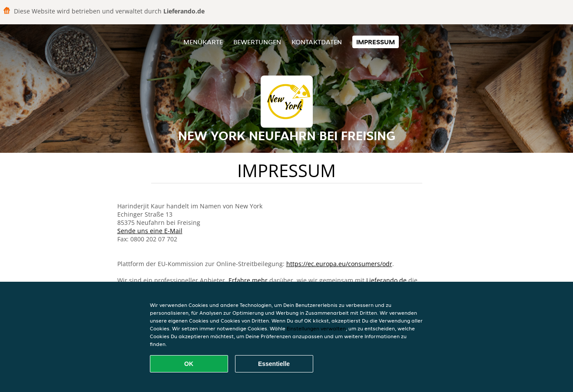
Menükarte (203, 42)
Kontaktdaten (317, 42)
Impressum (376, 42)
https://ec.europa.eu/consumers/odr (339, 264)
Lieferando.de (386, 280)
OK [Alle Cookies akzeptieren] (189, 364)
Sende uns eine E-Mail (150, 231)
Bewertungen (257, 42)
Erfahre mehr (248, 280)
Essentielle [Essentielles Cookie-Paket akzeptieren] (274, 364)
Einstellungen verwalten (316, 328)
